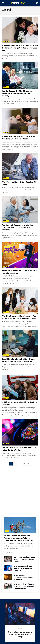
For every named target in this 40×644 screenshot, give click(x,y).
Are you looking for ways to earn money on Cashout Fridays (20, 634)
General (6, 41)
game (20, 628)
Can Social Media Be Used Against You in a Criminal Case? (24, 559)
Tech (7, 531)
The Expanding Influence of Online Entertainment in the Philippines (25, 586)
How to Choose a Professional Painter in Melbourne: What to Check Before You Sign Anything (18, 538)
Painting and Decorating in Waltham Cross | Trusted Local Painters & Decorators (18, 227)
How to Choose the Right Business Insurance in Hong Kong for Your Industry (17, 93)
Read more (9, 552)
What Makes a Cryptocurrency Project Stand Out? (23, 577)
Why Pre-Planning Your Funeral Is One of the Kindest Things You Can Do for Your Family (20, 48)
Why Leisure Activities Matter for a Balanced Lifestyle (23, 568)
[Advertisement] (20, 491)
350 (24, 464)
